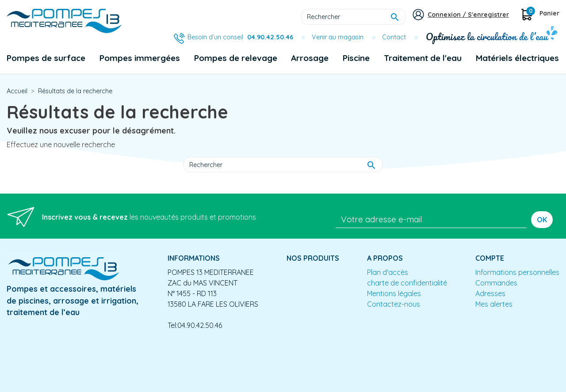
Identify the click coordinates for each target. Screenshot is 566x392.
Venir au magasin (338, 37)
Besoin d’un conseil (240, 37)
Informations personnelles (517, 272)
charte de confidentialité (407, 283)
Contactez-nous (394, 304)
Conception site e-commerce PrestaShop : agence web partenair (176, 348)
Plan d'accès (388, 272)
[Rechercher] (354, 17)
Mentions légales (394, 293)
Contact (394, 37)
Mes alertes (494, 304)
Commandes (496, 283)
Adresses (490, 293)
